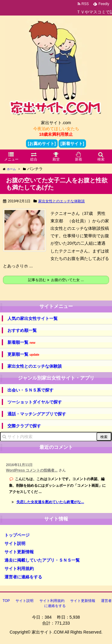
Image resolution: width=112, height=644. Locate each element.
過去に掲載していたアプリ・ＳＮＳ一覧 (42, 560)
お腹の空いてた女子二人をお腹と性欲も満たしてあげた (57, 184)
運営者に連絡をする (23, 577)
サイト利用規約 (19, 568)
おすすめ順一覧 (22, 330)
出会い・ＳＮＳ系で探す (30, 390)
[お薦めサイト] (42, 144)
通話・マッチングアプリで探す (37, 414)
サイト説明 (15, 543)
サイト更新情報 (19, 552)
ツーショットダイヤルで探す (35, 402)
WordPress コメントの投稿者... (32, 470)
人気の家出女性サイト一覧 (33, 318)
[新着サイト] (72, 144)
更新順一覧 (23, 354)
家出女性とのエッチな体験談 (62, 201)
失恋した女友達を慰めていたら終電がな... (50, 502)
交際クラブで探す (24, 426)
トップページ (17, 535)
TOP (6, 601)
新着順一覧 (21, 342)
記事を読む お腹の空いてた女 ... (56, 280)
